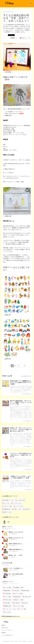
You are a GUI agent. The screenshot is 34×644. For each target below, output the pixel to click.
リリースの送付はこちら (7, 635)
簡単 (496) (7, 591)
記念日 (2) (26, 509)
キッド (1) (6, 503)
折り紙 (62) (16, 603)
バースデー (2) (18, 506)
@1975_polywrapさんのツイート (11, 616)
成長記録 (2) (6, 509)
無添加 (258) (25, 591)
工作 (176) (16, 591)
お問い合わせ (5, 628)
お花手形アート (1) (8, 500)
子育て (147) (27, 597)
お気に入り (23, 38)
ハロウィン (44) (7, 506)
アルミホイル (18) (19, 606)
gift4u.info (8, 315)
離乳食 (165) (7, 606)
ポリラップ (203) (18, 594)
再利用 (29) (17, 597)
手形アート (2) (17, 509)
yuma (24, 394)
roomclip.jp (8, 72)
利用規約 (4, 633)
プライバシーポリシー (7, 630)
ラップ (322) (7, 597)
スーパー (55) (22, 609)
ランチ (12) (7, 612)
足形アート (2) (7, 512)
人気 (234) (7, 603)
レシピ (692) (7, 588)
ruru (24, 421)
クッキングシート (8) (9, 609)
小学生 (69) (7, 594)
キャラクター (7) (16, 503)
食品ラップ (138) (18, 600)
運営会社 (4, 625)
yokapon (11, 570)
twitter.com (8, 116)
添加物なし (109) (18, 588)
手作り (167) (7, 600)
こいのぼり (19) (20, 500)
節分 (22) (25, 603)
